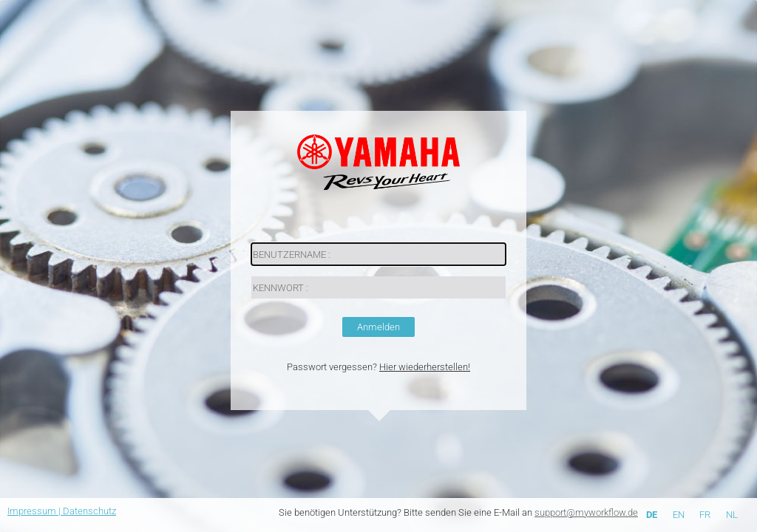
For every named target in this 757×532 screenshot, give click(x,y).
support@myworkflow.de (586, 512)
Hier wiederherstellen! (425, 367)
